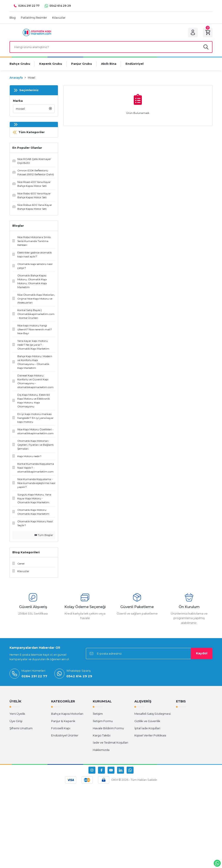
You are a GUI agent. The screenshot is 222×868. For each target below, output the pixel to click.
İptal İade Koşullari (147, 728)
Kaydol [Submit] (202, 653)
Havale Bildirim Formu (108, 728)
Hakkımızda (101, 750)
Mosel (31, 78)
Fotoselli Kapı (61, 728)
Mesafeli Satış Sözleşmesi (153, 714)
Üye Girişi (16, 721)
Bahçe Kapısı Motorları (67, 714)
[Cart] (208, 32)
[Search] (111, 47)
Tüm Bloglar (44, 535)
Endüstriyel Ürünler (65, 735)
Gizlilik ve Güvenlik (147, 721)
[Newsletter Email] (149, 653)
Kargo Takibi (102, 735)
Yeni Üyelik (17, 714)
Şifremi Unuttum (21, 728)
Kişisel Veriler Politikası (150, 735)
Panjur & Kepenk (63, 721)
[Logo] (37, 32)
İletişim (98, 714)
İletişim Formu (103, 721)
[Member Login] (193, 32)
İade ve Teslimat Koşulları (110, 742)
